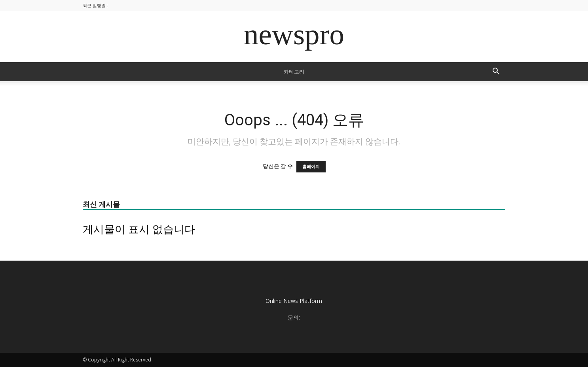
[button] (496, 72)
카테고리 (294, 72)
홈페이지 (311, 167)
